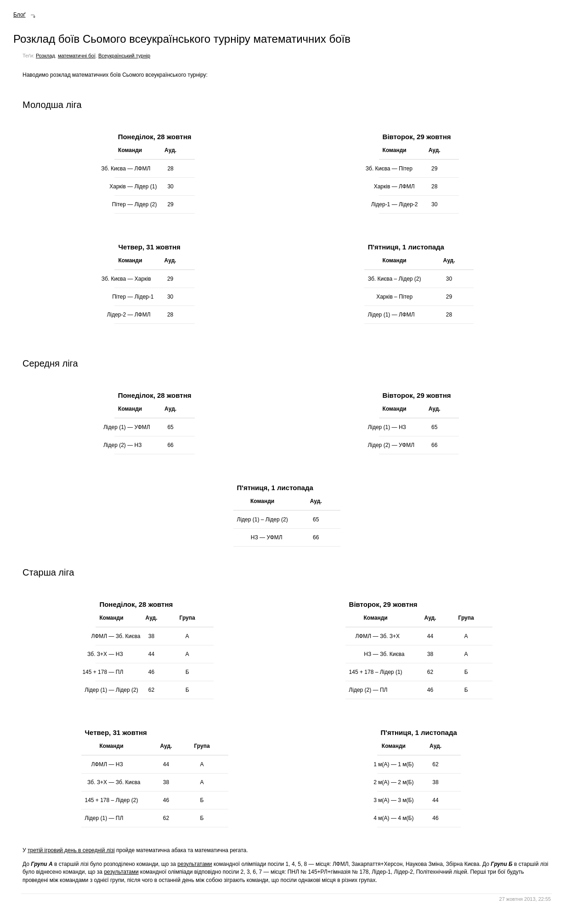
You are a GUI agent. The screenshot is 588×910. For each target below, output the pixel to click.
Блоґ (19, 15)
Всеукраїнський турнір (124, 56)
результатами (195, 864)
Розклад (45, 56)
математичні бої (77, 56)
